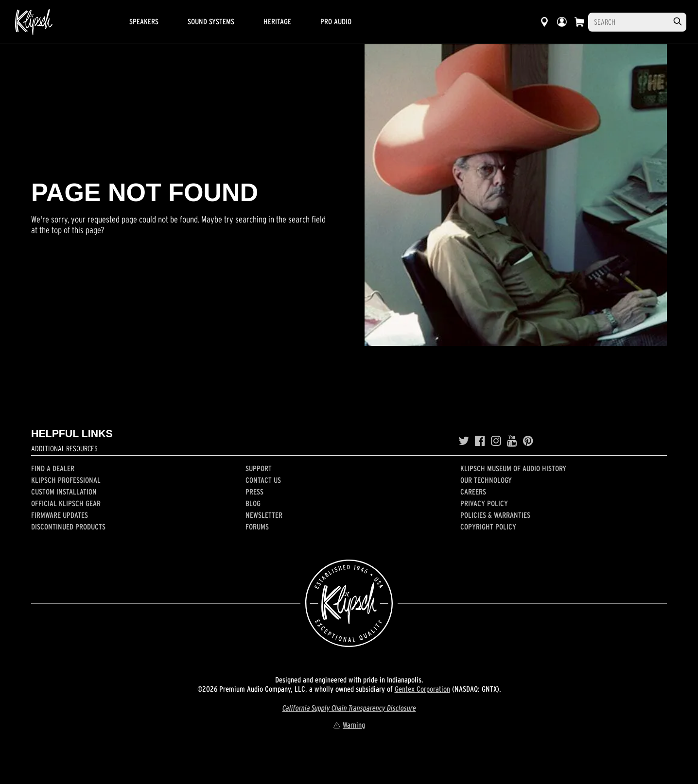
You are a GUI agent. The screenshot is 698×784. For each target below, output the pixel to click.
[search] (678, 22)
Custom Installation (64, 492)
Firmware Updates (60, 515)
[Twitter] (464, 441)
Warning (349, 725)
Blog (253, 503)
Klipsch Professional (66, 480)
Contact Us (263, 480)
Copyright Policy (488, 527)
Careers (473, 492)
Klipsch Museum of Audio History (513, 468)
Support (259, 468)
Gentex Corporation (422, 689)
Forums (257, 527)
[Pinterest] (528, 441)
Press (254, 492)
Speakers (144, 21)
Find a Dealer (53, 468)
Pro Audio (336, 21)
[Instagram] (496, 441)
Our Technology (486, 480)
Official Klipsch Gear (66, 503)
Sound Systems (211, 21)
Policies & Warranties (495, 515)
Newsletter (264, 515)
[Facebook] (480, 441)
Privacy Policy (484, 503)
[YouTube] (512, 441)
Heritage (277, 21)
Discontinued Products (68, 527)
